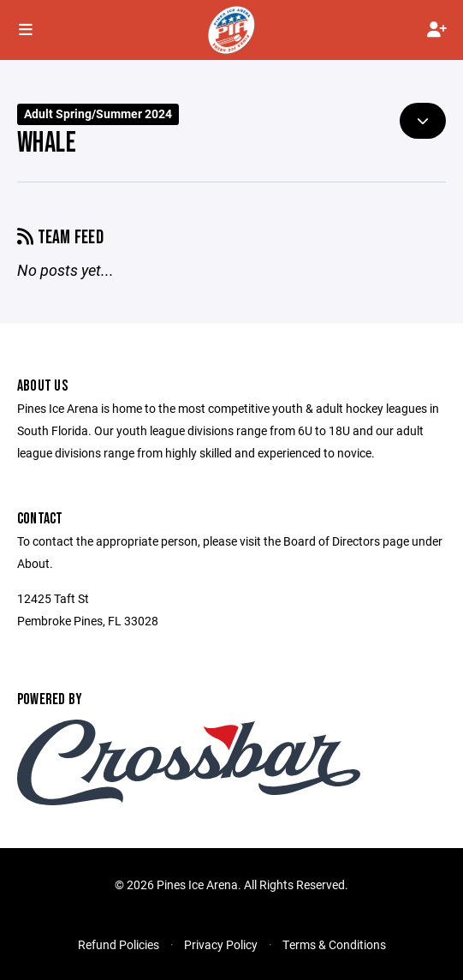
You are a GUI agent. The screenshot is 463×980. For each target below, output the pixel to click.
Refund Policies (119, 944)
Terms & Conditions (334, 944)
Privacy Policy (221, 944)
